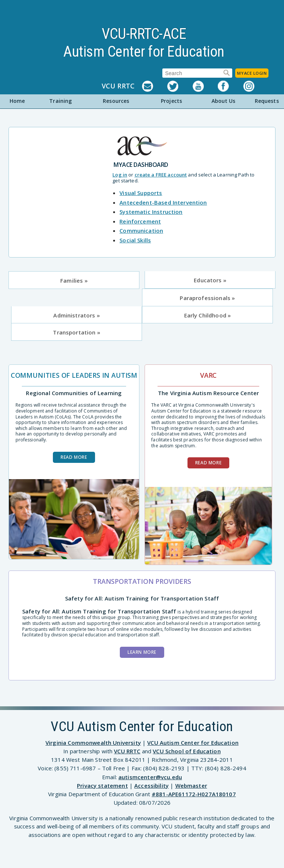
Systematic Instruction (151, 212)
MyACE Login (252, 73)
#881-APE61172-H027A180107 (194, 794)
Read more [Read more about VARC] (208, 463)
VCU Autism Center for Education (193, 743)
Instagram (256, 86)
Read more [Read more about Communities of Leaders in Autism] (74, 457)
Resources (116, 101)
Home (17, 101)
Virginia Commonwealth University (93, 743)
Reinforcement (140, 221)
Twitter (180, 86)
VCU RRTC (118, 86)
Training (60, 101)
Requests (267, 101)
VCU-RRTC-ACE (144, 34)
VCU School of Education (187, 751)
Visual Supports (141, 193)
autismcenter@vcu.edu (150, 777)
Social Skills (135, 240)
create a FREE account (161, 175)
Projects (171, 101)
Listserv (155, 86)
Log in (120, 175)
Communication (141, 231)
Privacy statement (102, 785)
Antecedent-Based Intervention (163, 202)
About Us (224, 101)
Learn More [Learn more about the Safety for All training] (142, 652)
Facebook (230, 86)
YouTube (205, 86)
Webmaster (191, 785)
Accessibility (151, 785)
